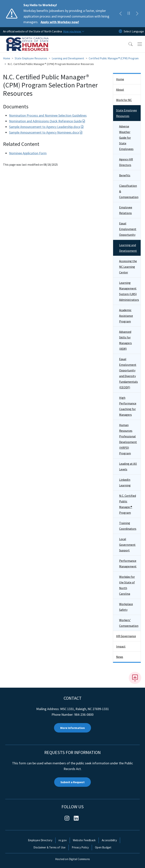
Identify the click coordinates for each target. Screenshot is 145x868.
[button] (128, 44)
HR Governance (126, 636)
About (120, 90)
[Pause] (129, 14)
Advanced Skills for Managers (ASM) (125, 340)
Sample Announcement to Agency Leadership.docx (46, 127)
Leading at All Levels (128, 466)
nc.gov (63, 840)
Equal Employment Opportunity (128, 229)
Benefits (125, 175)
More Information (72, 728)
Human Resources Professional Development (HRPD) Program (128, 439)
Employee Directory (40, 840)
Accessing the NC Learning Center (128, 267)
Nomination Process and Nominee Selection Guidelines (48, 115)
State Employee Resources (31, 58)
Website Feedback (84, 840)
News (120, 657)
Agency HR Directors (126, 162)
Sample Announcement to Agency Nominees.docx (46, 132)
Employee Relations (126, 210)
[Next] (137, 14)
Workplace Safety (126, 607)
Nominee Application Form (28, 153)
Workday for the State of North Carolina (127, 585)
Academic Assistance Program (126, 316)
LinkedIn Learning (125, 482)
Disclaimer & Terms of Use (49, 847)
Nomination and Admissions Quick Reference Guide (47, 121)
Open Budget (103, 847)
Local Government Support (127, 545)
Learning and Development (68, 58)
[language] (134, 31)
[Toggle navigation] (140, 44)
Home (7, 58)
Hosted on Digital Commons (72, 859)
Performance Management (128, 563)
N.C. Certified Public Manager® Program (128, 504)
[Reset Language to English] (120, 31)
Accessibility (109, 840)
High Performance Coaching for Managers (128, 406)
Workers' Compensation (129, 623)
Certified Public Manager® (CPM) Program (114, 58)
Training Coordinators (128, 526)
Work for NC (124, 100)
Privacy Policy (80, 847)
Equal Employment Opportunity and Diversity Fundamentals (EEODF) (128, 373)
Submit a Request (72, 782)
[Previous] (120, 14)
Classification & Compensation (129, 191)
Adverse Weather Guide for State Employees (126, 138)
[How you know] (73, 31)
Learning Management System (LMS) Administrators (129, 291)
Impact (121, 646)
